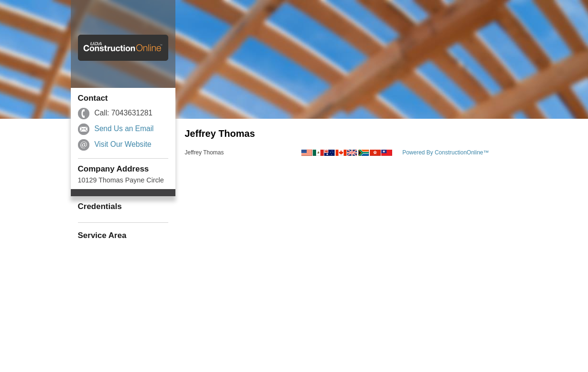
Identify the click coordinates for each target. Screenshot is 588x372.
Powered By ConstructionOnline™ (445, 153)
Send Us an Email (124, 129)
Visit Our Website (123, 144)
